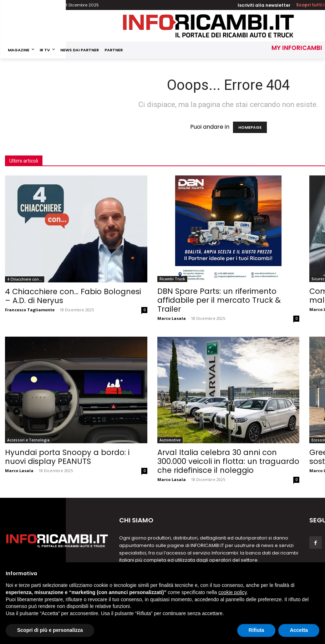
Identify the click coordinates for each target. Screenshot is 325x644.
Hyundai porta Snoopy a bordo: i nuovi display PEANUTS (67, 457)
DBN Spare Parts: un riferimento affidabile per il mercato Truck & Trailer (219, 300)
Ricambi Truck (172, 279)
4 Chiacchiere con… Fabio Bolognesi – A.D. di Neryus (73, 296)
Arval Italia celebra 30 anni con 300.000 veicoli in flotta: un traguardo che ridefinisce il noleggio (228, 461)
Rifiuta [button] (257, 630)
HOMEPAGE (250, 127)
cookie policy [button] (232, 592)
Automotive (170, 440)
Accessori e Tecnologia (28, 440)
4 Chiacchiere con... (25, 279)
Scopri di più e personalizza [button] (50, 630)
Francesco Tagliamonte (30, 310)
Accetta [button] (299, 630)
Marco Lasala (172, 318)
